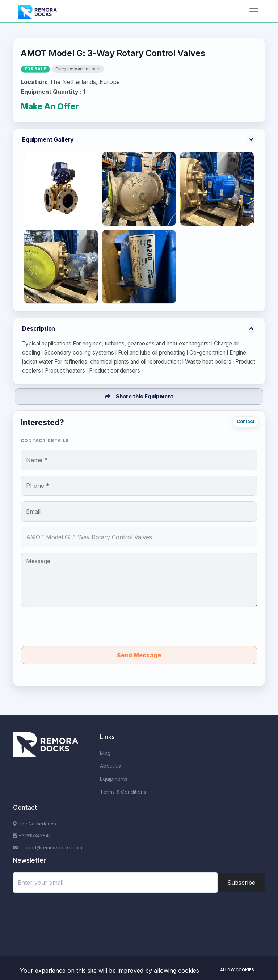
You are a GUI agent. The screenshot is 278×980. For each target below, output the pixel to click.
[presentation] (139, 627)
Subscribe (241, 883)
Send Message (139, 655)
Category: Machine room (78, 69)
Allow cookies (237, 970)
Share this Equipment (139, 396)
